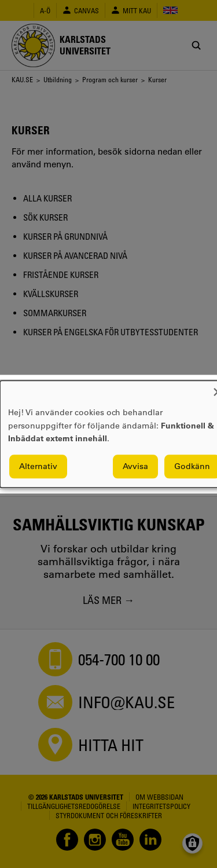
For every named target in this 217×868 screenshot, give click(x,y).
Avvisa (135, 466)
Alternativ (38, 466)
